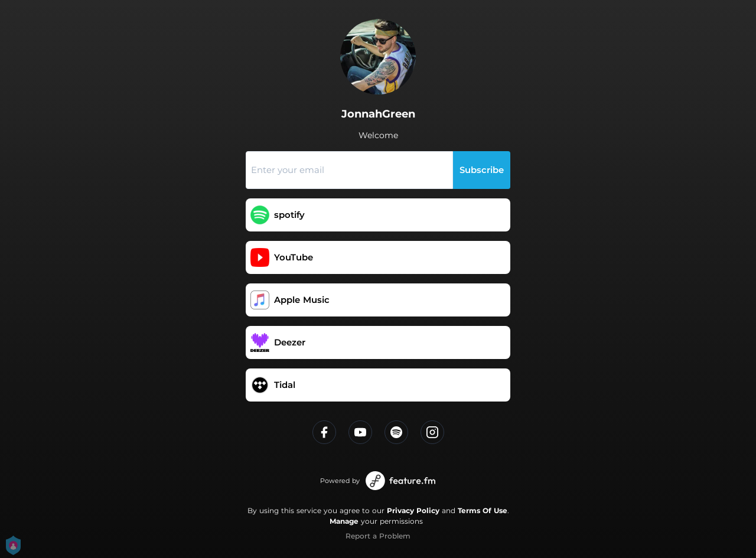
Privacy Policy (413, 510)
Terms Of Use (483, 510)
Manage (344, 521)
